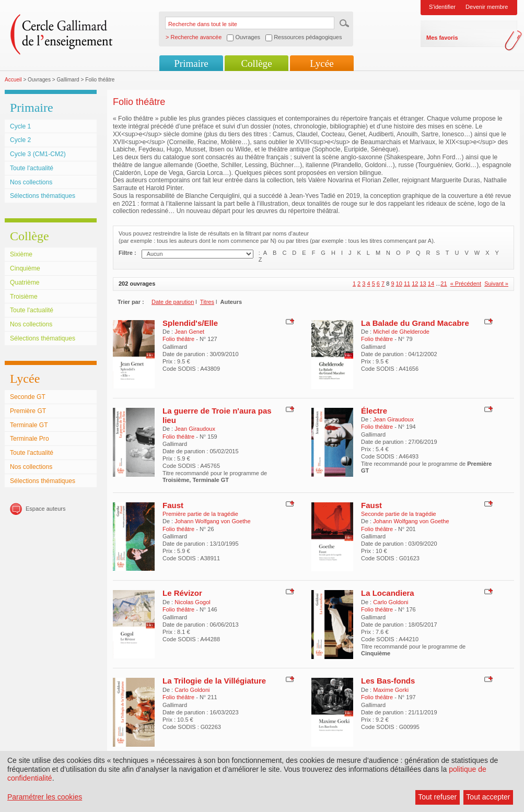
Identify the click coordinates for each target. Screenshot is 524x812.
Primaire (191, 63)
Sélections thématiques (43, 196)
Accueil (13, 80)
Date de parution (173, 302)
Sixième (21, 254)
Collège (256, 63)
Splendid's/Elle (190, 323)
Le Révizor (182, 593)
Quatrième (25, 283)
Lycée (322, 63)
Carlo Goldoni (391, 602)
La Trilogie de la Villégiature (214, 681)
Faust (173, 505)
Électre (374, 411)
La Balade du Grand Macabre (415, 323)
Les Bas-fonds (388, 681)
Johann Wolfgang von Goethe (212, 521)
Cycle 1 (20, 126)
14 (431, 284)
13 (423, 284)
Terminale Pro (30, 439)
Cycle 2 (20, 140)
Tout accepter (488, 797)
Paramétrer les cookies (45, 797)
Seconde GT (28, 397)
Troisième (24, 297)
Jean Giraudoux (195, 429)
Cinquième (25, 268)
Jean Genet (189, 332)
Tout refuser (437, 797)
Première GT (28, 411)
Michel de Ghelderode (401, 332)
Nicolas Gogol (192, 602)
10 (399, 284)
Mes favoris (442, 38)
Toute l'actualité (32, 168)
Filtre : (127, 253)
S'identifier (442, 7)
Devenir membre (487, 7)
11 (407, 284)
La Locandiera (388, 593)
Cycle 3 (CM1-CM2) (38, 154)
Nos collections (31, 182)
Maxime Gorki (391, 690)
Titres (207, 302)
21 (444, 284)
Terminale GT (29, 425)
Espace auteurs (45, 509)
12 (415, 284)
